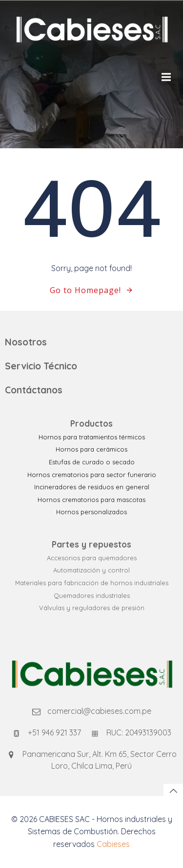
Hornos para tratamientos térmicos (92, 437)
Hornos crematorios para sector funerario (92, 475)
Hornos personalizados (91, 512)
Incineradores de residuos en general (92, 487)
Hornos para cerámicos (91, 449)
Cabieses (113, 844)
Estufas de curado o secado (92, 462)
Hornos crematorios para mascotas (91, 500)
